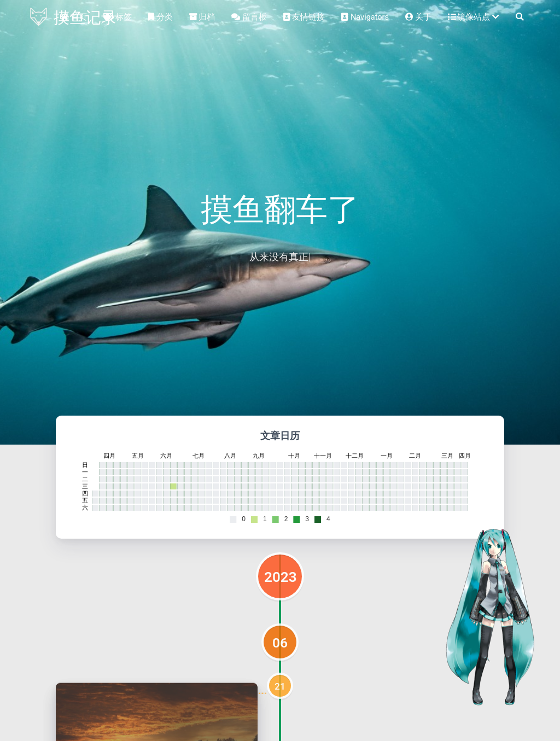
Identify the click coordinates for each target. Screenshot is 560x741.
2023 (281, 577)
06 (280, 643)
